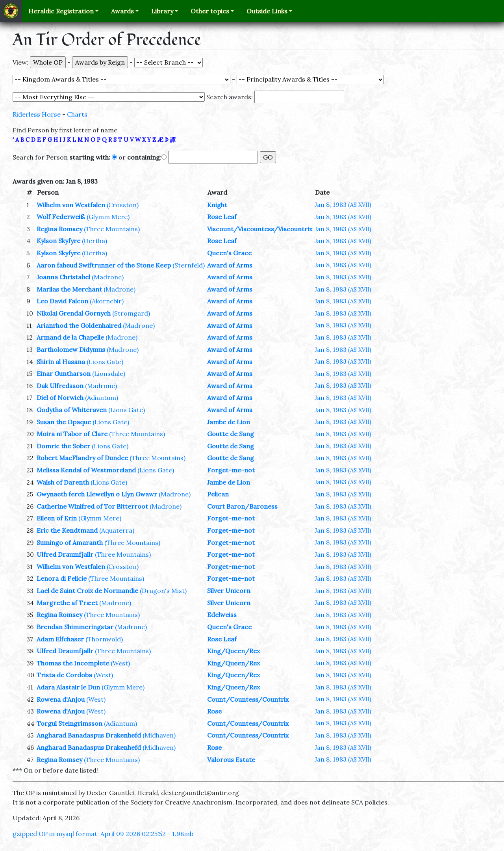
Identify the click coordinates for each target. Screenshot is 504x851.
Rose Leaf (222, 217)
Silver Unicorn (229, 591)
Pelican (218, 494)
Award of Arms (230, 265)
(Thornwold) (104, 639)
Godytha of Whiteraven (72, 410)
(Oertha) (94, 241)
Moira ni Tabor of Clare (72, 434)
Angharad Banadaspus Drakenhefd (89, 735)
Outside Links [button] (267, 11)
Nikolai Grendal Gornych (74, 313)
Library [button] (162, 11)
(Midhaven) (159, 735)
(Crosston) (123, 205)
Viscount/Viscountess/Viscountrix (260, 229)
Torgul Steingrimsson (69, 723)
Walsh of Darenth (63, 482)
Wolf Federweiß (61, 217)
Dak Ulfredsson (60, 386)
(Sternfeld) (189, 265)
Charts (77, 114)
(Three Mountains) (112, 229)
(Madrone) (108, 277)
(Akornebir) (107, 301)
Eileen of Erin (57, 518)
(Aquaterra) (117, 530)
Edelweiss (222, 615)
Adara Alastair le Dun (68, 687)
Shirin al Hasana (61, 362)
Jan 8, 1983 (343, 204)
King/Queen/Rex (233, 651)
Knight (217, 205)
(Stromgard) (131, 313)
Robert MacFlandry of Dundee (82, 458)
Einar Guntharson (64, 373)
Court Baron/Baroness (242, 506)
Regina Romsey (59, 229)
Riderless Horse (37, 114)
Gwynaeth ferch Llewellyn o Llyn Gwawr (97, 494)
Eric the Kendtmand (67, 530)
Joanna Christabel (63, 277)
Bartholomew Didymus (71, 349)
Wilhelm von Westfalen (71, 205)
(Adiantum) (102, 398)
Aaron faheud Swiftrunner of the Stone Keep (104, 265)
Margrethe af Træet (67, 603)
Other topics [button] (210, 11)
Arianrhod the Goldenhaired (79, 325)
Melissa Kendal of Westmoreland (86, 470)
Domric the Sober (63, 446)
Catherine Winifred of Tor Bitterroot (92, 506)
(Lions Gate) (105, 362)
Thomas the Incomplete (73, 663)
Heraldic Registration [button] (61, 11)
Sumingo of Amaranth (70, 543)
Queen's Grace (229, 253)
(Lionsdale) (109, 373)
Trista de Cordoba (64, 675)
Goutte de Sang (231, 434)
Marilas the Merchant (69, 289)
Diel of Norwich (60, 398)
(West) (120, 663)
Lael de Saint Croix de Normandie (87, 591)
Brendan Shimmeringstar (75, 627)
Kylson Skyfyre (58, 241)
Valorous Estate (231, 760)
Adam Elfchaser (60, 639)
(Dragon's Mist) (163, 591)
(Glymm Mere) (108, 217)
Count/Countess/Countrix (248, 699)
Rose (214, 711)
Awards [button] (122, 11)
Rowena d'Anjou (61, 699)
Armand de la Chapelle (70, 337)
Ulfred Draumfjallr (65, 554)
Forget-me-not (231, 470)
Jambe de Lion (229, 422)
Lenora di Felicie (62, 578)
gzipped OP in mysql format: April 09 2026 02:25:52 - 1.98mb (103, 834)
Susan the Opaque (64, 422)
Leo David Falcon (62, 301)
